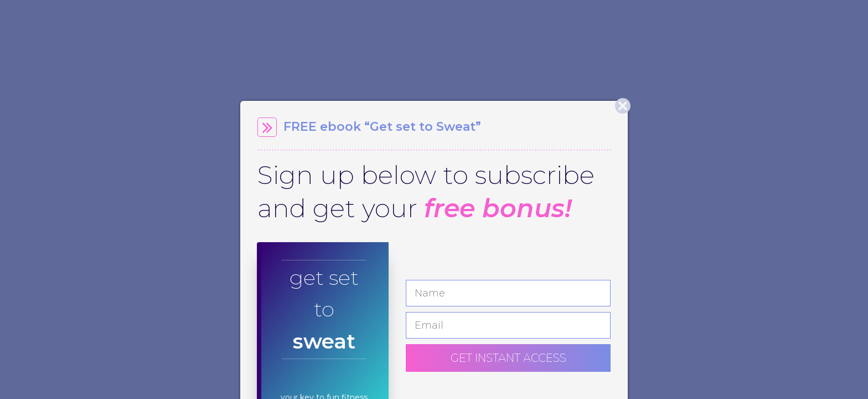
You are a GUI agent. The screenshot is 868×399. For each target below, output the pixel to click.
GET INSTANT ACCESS (508, 358)
